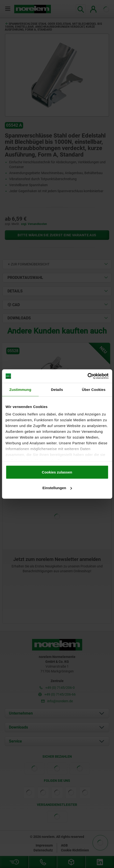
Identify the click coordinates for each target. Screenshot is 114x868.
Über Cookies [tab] (94, 389)
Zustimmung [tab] (20, 389)
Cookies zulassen (57, 472)
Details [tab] (57, 389)
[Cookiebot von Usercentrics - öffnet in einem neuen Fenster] (87, 376)
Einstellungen (57, 488)
